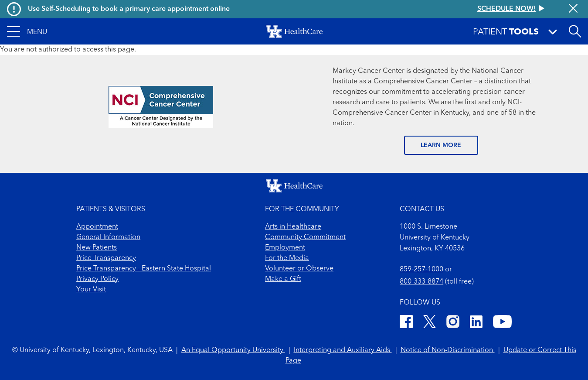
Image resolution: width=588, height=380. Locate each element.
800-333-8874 (421, 282)
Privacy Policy (97, 279)
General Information (108, 237)
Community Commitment (305, 237)
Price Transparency (106, 258)
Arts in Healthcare (293, 227)
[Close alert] (573, 9)
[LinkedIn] (476, 323)
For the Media (287, 258)
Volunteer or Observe (299, 269)
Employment (285, 248)
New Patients (97, 248)
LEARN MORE (441, 145)
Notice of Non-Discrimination (448, 350)
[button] (27, 31)
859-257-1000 (421, 270)
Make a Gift (283, 279)
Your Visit (91, 290)
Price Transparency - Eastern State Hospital (144, 269)
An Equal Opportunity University (233, 350)
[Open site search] (575, 31)
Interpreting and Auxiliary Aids (343, 350)
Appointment (97, 227)
